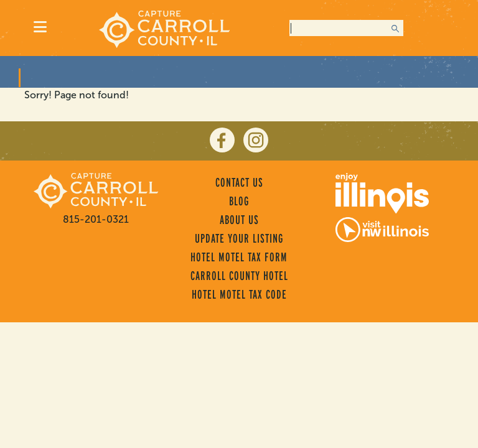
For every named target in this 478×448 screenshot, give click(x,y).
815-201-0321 (96, 219)
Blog (239, 201)
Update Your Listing (239, 238)
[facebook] (222, 140)
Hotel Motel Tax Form (239, 257)
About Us (239, 220)
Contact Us (239, 182)
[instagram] (256, 140)
